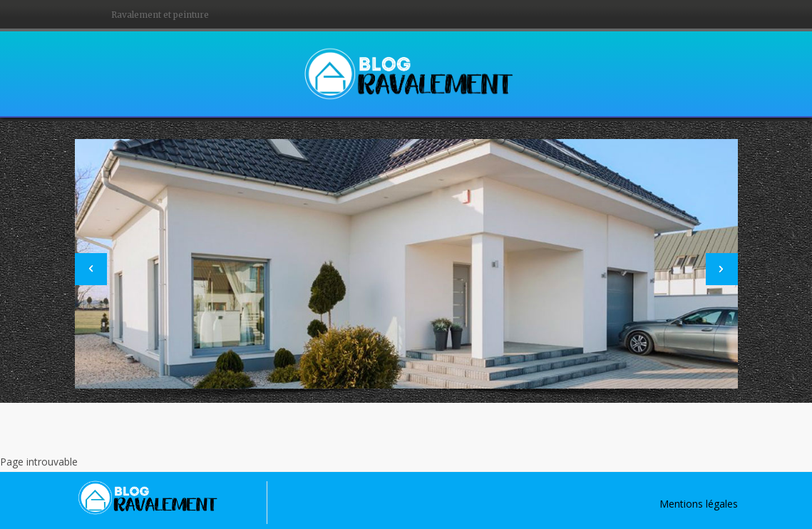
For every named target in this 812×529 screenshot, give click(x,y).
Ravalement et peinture (160, 15)
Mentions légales (699, 504)
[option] (406, 264)
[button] (91, 269)
